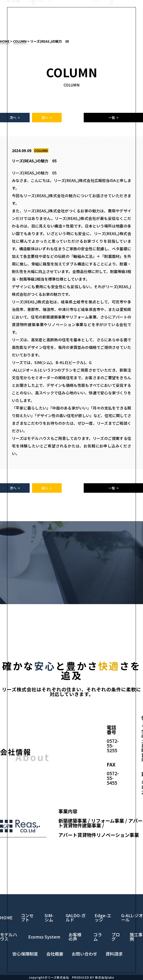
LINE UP (73, 15)
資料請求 (111, 21)
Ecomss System (44, 937)
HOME (5, 41)
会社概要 (55, 954)
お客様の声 (75, 937)
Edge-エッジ (103, 917)
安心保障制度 (25, 954)
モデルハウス (16, 19)
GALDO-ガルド (76, 917)
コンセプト (52, 19)
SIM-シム (49, 917)
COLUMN (20, 41)
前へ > (47, 118)
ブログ (116, 937)
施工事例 (33, 21)
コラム (98, 937)
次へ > (15, 118)
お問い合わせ (94, 19)
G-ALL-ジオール (132, 917)
